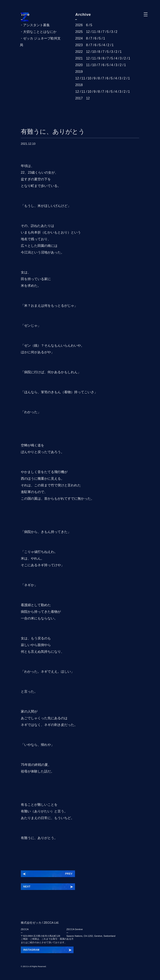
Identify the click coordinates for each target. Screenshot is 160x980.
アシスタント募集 (36, 25)
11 (94, 32)
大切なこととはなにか (40, 32)
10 (94, 52)
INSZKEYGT (31, 950)
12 (88, 32)
